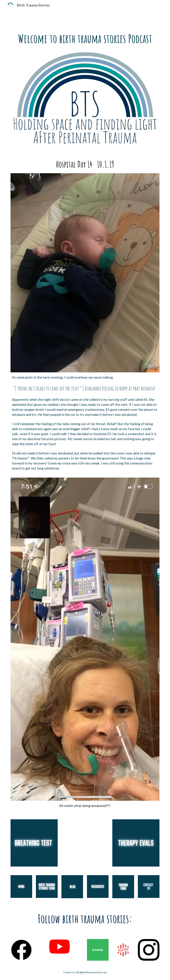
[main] (85, 39)
